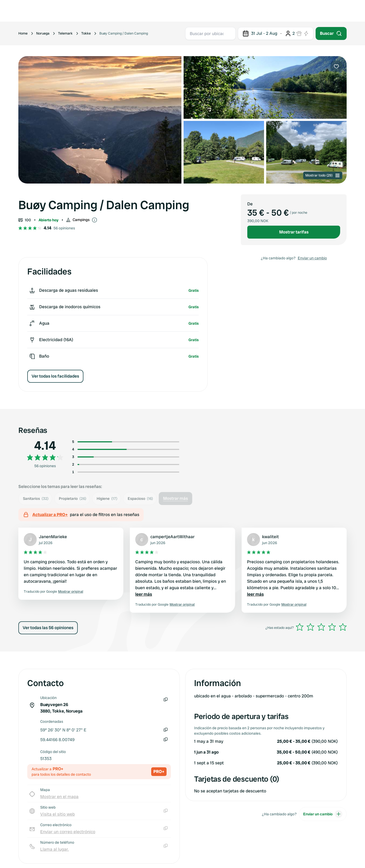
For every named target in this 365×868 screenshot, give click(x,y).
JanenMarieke (53, 537)
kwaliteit (271, 537)
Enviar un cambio (312, 258)
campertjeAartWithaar (173, 537)
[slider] (321, 627)
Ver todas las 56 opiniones (48, 628)
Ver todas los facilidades (55, 376)
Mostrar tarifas (294, 232)
